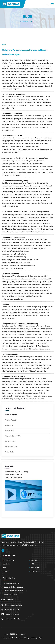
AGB (32, 564)
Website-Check (10, 441)
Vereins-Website (11, 420)
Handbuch (34, 560)
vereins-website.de (11, 594)
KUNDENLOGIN (8, 560)
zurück (4, 44)
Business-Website (11, 415)
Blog (5, 568)
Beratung (6, 564)
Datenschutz (35, 568)
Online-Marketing (11, 447)
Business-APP (10, 425)
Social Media (9, 452)
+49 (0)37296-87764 (13, 619)
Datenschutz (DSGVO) (13, 436)
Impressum (35, 571)
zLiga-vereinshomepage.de (14, 587)
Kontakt (6, 571)
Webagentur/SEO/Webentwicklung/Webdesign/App (22, 638)
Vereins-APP (9, 431)
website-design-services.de (13, 591)
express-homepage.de (12, 583)
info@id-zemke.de (12, 614)
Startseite (24, 22)
